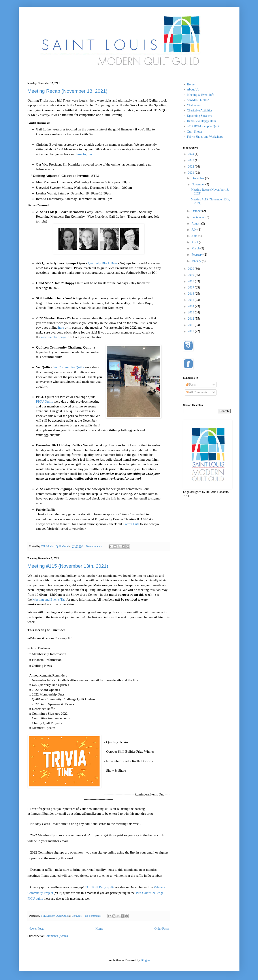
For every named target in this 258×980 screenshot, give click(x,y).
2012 (191, 319)
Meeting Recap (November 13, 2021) (68, 91)
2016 (191, 294)
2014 (191, 306)
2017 (191, 287)
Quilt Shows (195, 132)
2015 (191, 300)
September (199, 217)
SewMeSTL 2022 (198, 100)
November (199, 184)
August (196, 223)
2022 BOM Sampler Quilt (203, 126)
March (196, 248)
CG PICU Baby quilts (100, 887)
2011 (191, 325)
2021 (191, 173)
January (197, 261)
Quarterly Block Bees (103, 263)
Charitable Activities (200, 110)
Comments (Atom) (56, 936)
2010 (191, 331)
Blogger (146, 960)
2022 (191, 167)
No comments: (95, 546)
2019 (191, 275)
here (61, 327)
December (198, 178)
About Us (193, 90)
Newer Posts (36, 929)
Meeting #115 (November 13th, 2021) (68, 566)
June (195, 236)
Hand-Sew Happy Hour (202, 121)
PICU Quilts (44, 401)
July (195, 230)
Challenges (194, 105)
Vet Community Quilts (69, 367)
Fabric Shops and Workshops (205, 137)
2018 (191, 281)
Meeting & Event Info (201, 95)
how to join (84, 154)
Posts (191, 385)
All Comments (197, 392)
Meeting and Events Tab (49, 599)
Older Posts (162, 929)
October (197, 211)
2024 (191, 154)
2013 (191, 312)
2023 (191, 160)
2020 (191, 269)
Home (99, 929)
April (195, 242)
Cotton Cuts (131, 524)
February (198, 255)
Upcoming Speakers (199, 116)
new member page (54, 337)
